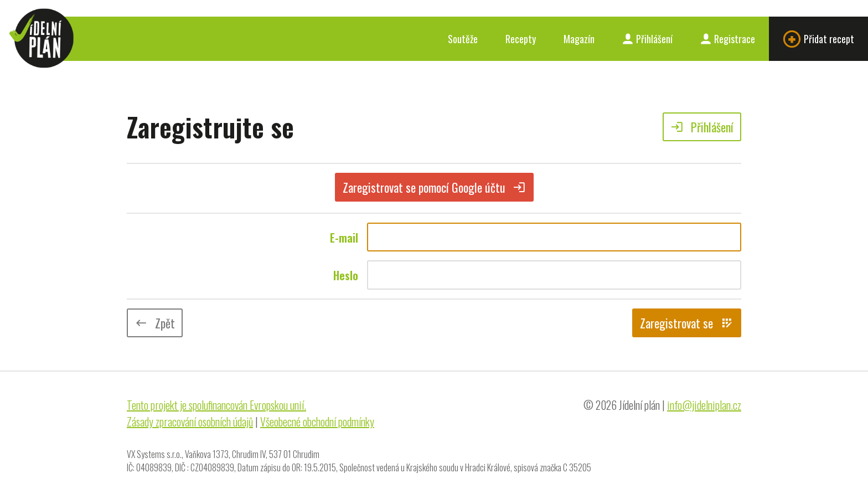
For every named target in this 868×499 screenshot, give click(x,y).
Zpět (155, 323)
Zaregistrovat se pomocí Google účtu (434, 187)
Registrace (728, 39)
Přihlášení (647, 39)
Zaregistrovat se (687, 323)
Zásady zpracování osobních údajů (190, 421)
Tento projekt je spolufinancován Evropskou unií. (216, 405)
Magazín (579, 39)
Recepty (521, 39)
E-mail (344, 238)
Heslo (346, 275)
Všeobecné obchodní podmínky (317, 421)
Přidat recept (818, 39)
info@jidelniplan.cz (704, 405)
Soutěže (463, 39)
